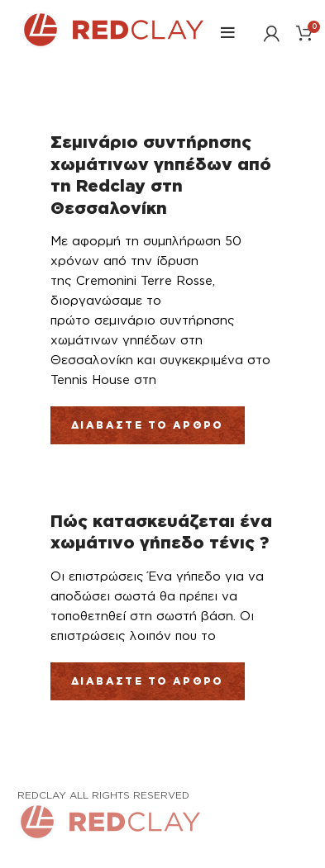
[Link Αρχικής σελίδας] (112, 44)
